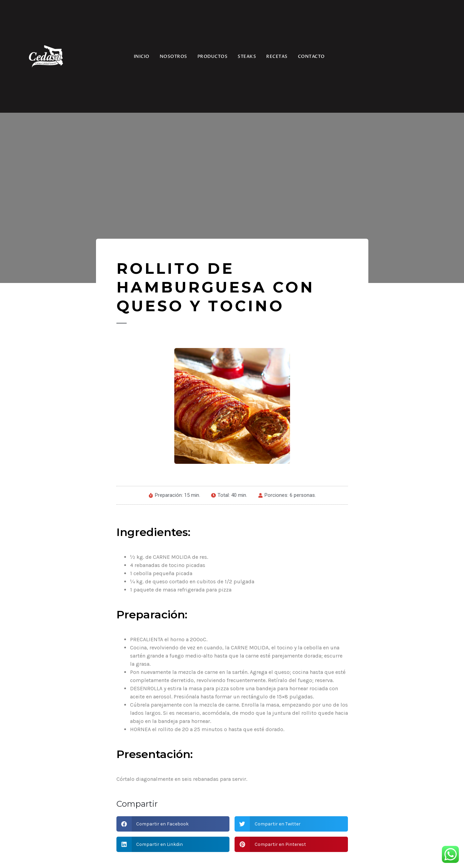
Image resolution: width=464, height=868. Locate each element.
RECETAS (277, 57)
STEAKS (247, 57)
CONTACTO (311, 57)
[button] (173, 824)
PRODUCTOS (213, 57)
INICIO (142, 57)
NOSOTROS (173, 57)
